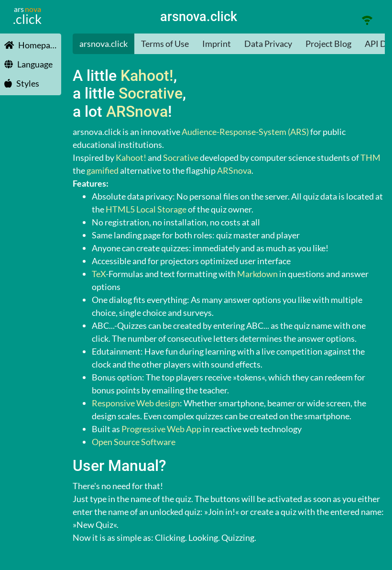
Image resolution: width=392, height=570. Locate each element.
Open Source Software (134, 442)
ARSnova (137, 112)
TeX (99, 274)
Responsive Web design (136, 403)
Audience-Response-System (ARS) (245, 132)
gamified (103, 170)
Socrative (151, 94)
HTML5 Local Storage (146, 209)
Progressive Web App (161, 429)
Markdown (257, 274)
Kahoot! (147, 76)
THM (370, 157)
